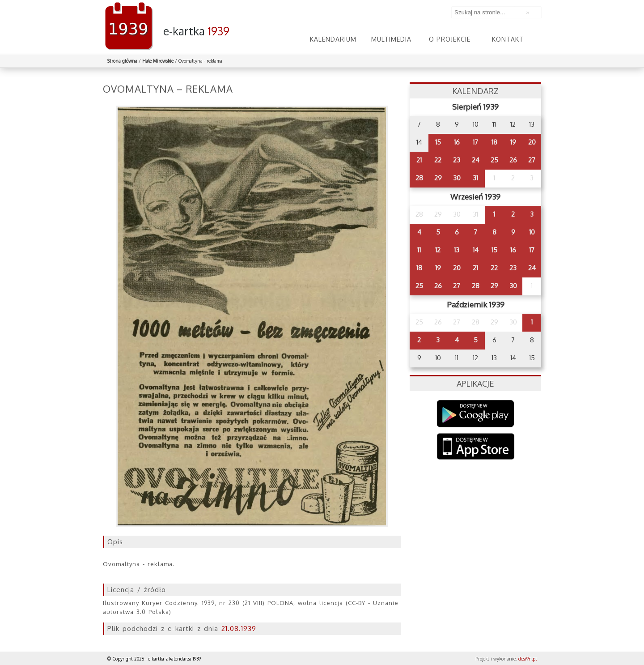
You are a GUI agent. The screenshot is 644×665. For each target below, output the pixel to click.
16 (457, 142)
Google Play (476, 414)
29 (438, 178)
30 (457, 178)
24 (476, 160)
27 (532, 160)
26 (513, 160)
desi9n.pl (527, 659)
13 (457, 250)
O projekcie (450, 39)
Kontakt (508, 39)
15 (438, 142)
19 (513, 142)
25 (494, 160)
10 (532, 232)
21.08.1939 (239, 629)
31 (475, 178)
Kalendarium (333, 39)
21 (419, 160)
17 (475, 142)
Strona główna (122, 61)
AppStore (476, 447)
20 (532, 142)
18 (494, 142)
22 (438, 160)
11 (419, 250)
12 (438, 250)
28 (419, 178)
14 (476, 250)
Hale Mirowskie (158, 61)
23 (457, 160)
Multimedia (391, 39)
